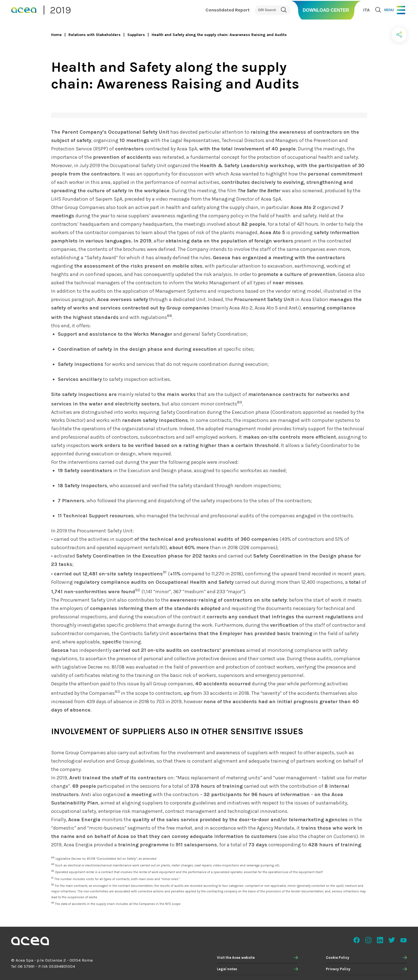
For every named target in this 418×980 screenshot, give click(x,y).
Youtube (403, 940)
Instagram (368, 940)
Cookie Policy (338, 958)
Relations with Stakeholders (95, 35)
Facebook (357, 940)
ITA (366, 10)
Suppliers (136, 35)
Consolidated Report (228, 10)
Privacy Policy (338, 969)
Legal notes (227, 969)
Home (56, 35)
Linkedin (380, 940)
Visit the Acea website (236, 958)
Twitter (392, 940)
